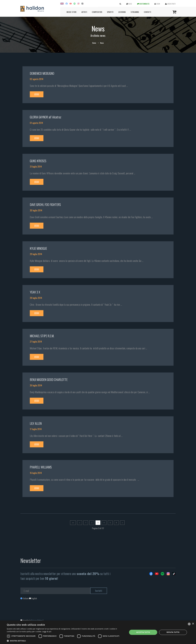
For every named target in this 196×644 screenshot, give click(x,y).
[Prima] (73, 523)
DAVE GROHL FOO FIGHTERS (45, 205)
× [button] (193, 624)
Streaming (135, 12)
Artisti (84, 12)
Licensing (122, 12)
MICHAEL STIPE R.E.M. (42, 336)
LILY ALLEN (36, 423)
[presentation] (41, 611)
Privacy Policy (37, 620)
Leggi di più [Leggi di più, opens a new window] (47, 632)
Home (94, 43)
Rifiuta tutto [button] (173, 632)
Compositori (97, 12)
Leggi (37, 94)
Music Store (72, 12)
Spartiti (110, 12)
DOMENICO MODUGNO (42, 73)
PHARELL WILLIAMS (41, 467)
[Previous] (80, 523)
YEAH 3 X (35, 292)
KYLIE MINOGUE (38, 248)
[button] (66, 641)
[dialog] (98, 632)
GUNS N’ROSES (38, 161)
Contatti (147, 12)
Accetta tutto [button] (143, 632)
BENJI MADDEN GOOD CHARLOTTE (49, 380)
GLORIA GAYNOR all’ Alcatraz (46, 117)
